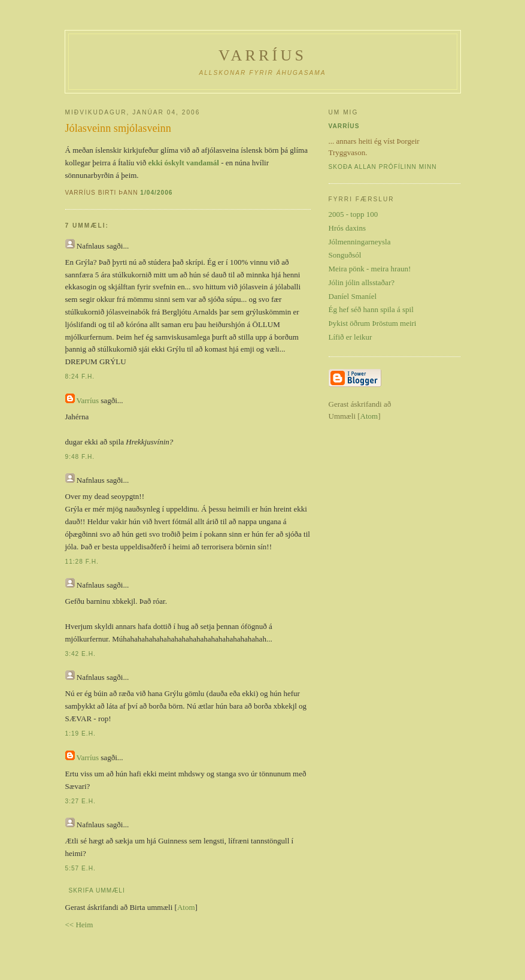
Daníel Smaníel (353, 296)
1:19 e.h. (81, 734)
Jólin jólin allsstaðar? (362, 282)
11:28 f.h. (82, 562)
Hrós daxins (347, 228)
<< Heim (79, 925)
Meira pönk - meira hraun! (370, 269)
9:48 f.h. (80, 457)
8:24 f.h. (80, 376)
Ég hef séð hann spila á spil (371, 309)
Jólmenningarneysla (360, 242)
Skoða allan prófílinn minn (383, 167)
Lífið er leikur (350, 337)
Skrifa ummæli (97, 890)
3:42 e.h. (81, 654)
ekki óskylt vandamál (183, 163)
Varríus (262, 55)
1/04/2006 (156, 193)
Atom (186, 907)
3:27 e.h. (81, 801)
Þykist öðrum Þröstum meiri (373, 323)
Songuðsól (345, 255)
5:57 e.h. (81, 868)
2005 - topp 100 (353, 214)
